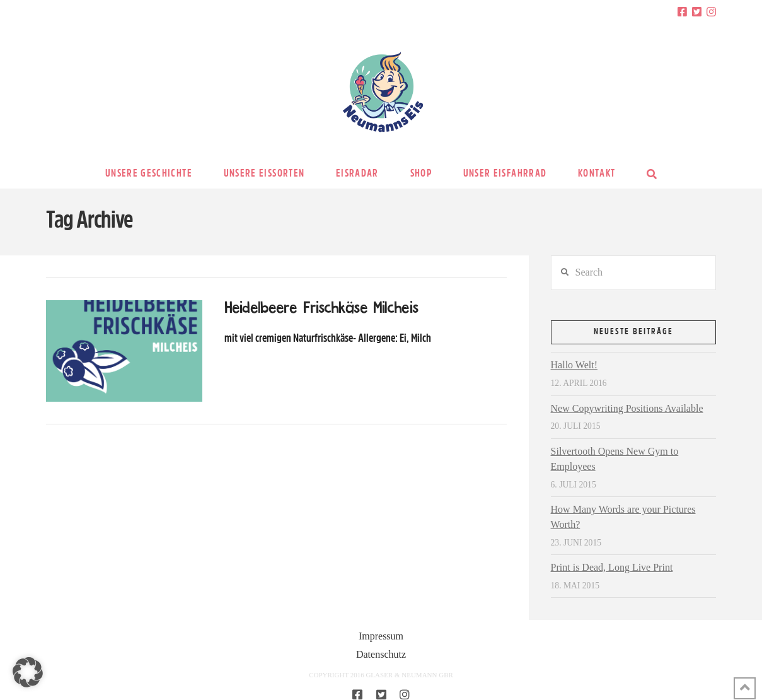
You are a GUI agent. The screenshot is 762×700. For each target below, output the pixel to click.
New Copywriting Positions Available (627, 408)
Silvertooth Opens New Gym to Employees (615, 459)
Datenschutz (381, 654)
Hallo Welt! (574, 365)
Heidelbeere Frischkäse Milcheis (321, 308)
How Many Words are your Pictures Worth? (623, 517)
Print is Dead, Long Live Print (612, 567)
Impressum (381, 636)
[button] (28, 672)
